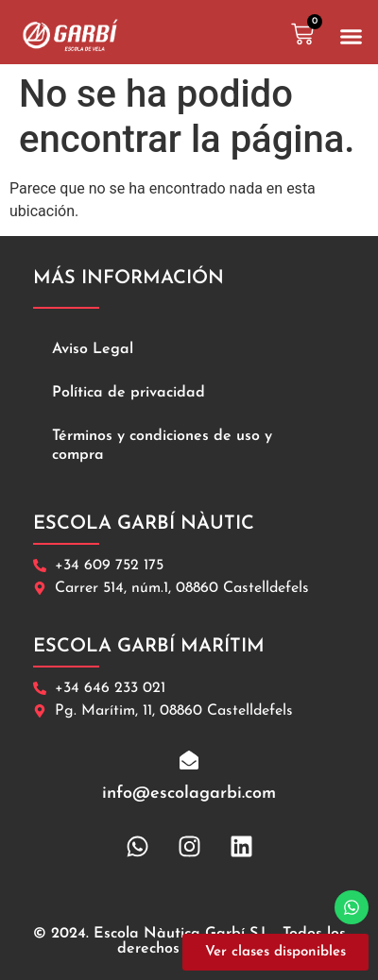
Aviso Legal (93, 349)
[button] (352, 37)
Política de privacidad (129, 393)
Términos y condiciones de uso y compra (162, 446)
